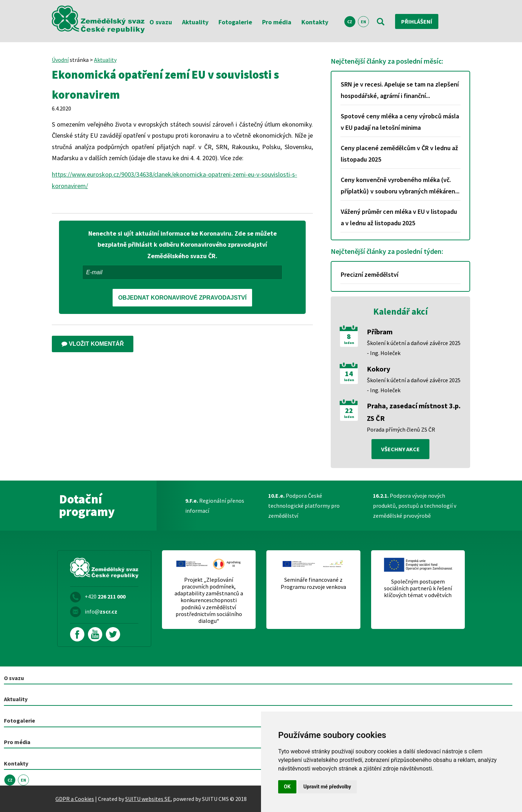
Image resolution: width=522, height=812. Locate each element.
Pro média (277, 22)
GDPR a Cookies (75, 799)
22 (349, 410)
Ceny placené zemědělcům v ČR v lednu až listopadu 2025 (399, 154)
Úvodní (60, 60)
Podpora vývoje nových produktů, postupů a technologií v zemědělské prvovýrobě (415, 506)
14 (349, 374)
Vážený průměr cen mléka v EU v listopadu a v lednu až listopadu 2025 (399, 217)
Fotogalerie (235, 22)
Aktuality (195, 22)
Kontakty (315, 22)
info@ (101, 611)
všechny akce (400, 449)
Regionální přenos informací (215, 506)
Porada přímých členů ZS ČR (401, 429)
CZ (350, 22)
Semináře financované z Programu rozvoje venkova (313, 583)
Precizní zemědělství (370, 274)
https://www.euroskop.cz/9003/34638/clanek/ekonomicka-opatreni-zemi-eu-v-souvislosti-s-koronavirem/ (174, 180)
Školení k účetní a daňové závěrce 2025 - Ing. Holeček (414, 348)
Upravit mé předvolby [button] (327, 787)
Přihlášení (417, 21)
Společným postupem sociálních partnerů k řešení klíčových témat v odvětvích (418, 588)
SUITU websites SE (148, 799)
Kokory (378, 369)
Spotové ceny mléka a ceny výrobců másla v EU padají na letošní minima (400, 122)
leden (349, 343)
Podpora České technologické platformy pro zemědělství (304, 506)
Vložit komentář (93, 344)
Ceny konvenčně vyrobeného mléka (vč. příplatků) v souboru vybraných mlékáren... (400, 185)
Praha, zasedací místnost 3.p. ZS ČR (414, 412)
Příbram (380, 332)
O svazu (161, 22)
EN (363, 22)
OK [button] (287, 787)
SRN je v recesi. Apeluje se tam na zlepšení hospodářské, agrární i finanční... (400, 90)
